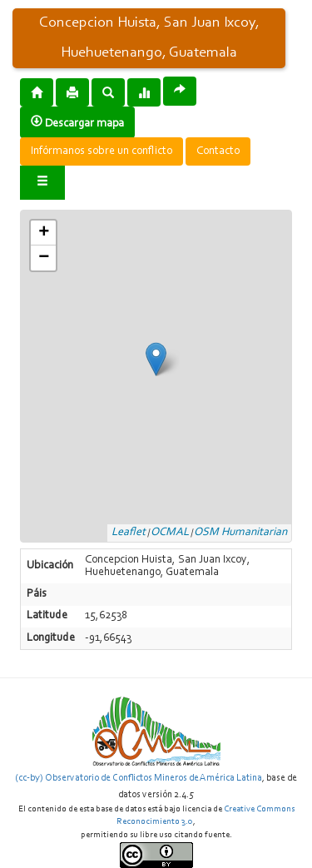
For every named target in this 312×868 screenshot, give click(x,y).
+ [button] (44, 233)
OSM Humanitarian (240, 533)
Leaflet (129, 533)
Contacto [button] (218, 151)
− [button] (44, 258)
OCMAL (170, 533)
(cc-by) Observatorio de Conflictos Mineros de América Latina (139, 778)
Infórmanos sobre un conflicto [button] (102, 151)
